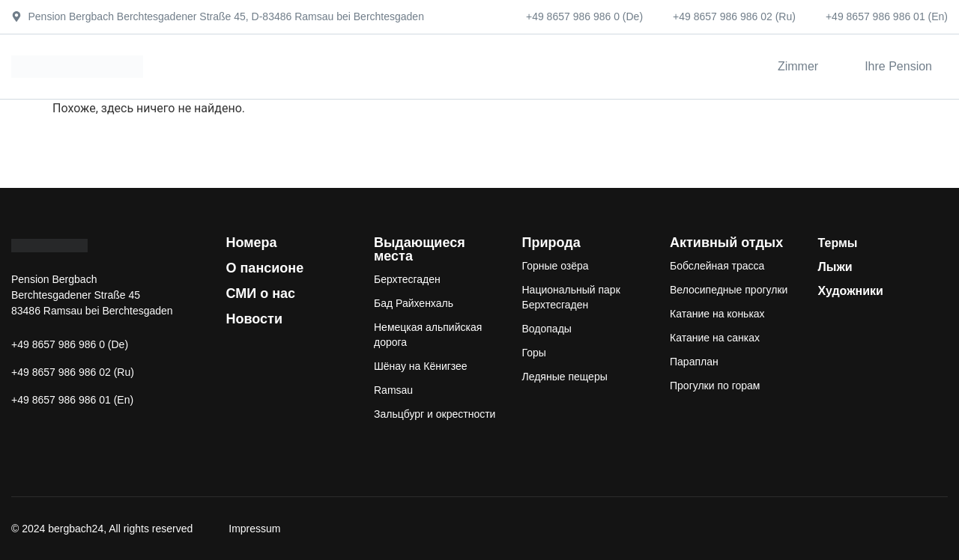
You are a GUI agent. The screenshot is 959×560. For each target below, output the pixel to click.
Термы (838, 243)
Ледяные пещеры (565, 377)
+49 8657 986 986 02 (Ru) (734, 16)
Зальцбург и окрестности (435, 414)
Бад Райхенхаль (414, 303)
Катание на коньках (717, 314)
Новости (254, 319)
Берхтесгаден (407, 279)
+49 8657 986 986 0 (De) (584, 16)
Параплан (694, 362)
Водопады (547, 329)
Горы (534, 353)
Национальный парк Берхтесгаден (571, 297)
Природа (551, 243)
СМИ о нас (261, 293)
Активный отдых (726, 243)
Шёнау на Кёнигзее (421, 366)
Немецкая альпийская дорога (428, 335)
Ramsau (393, 390)
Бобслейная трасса (717, 266)
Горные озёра (556, 266)
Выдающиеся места (420, 249)
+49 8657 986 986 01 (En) (887, 16)
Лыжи (835, 267)
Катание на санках (715, 338)
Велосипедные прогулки (729, 290)
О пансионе (265, 268)
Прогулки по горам (715, 386)
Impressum (254, 529)
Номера (252, 243)
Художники (851, 291)
